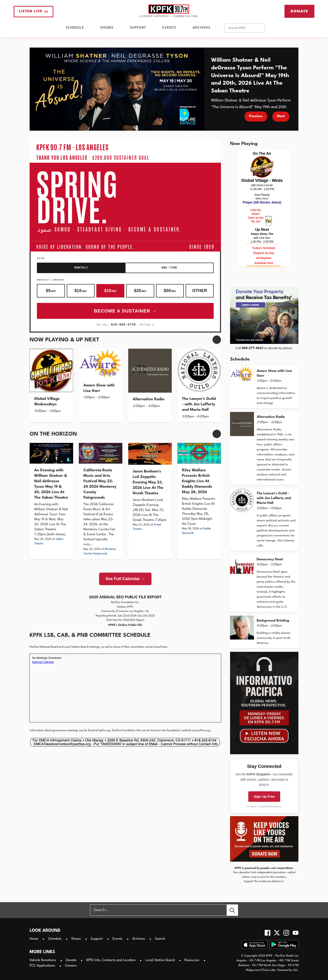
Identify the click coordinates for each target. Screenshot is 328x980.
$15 (110, 291)
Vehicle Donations (43, 960)
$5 (51, 291)
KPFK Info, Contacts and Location (111, 960)
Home (34, 939)
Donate (299, 11)
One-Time (169, 268)
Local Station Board (160, 960)
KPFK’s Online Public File (125, 625)
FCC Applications (42, 966)
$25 (140, 291)
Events (169, 28)
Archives (202, 28)
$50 (170, 291)
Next (281, 116)
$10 (81, 291)
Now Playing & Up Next (64, 340)
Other (200, 291)
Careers (71, 966)
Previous (256, 116)
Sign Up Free (264, 796)
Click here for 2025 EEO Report (125, 620)
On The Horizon (53, 434)
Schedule (75, 28)
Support (138, 28)
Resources (192, 960)
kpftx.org (105, 731)
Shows (107, 28)
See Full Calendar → (125, 579)
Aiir (295, 970)
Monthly (81, 268)
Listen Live (33, 11)
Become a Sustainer (122, 311)
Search (160, 939)
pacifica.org (203, 731)
